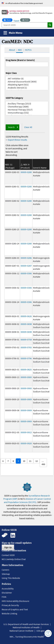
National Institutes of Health (26, 627)
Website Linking (9, 613)
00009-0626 (26, 316)
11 (30, 461)
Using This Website (11, 578)
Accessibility (8, 589)
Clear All (28, 127)
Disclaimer (7, 593)
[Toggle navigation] (13, 33)
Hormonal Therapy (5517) (27, 110)
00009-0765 (26, 347)
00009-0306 (26, 273)
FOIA (4, 597)
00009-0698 (26, 324)
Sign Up (8, 547)
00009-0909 (26, 399)
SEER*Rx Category (14, 98)
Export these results (17, 140)
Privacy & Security (10, 605)
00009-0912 (26, 432)
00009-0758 (26, 340)
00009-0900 (26, 377)
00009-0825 (26, 369)
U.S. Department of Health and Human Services (26, 624)
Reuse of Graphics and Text (15, 609)
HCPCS (28, 50)
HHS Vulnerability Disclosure (15, 601)
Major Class (11, 73)
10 (24, 461)
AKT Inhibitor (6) (27, 79)
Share (8, 20)
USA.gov (40, 631)
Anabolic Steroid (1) (27, 88)
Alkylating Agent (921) (27, 85)
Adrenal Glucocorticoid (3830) (27, 82)
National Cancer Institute (21, 631)
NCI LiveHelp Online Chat (14, 559)
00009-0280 (26, 172)
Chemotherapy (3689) (27, 107)
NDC (20, 50)
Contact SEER (8, 555)
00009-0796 (26, 358)
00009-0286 (26, 258)
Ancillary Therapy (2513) (27, 104)
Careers (5, 570)
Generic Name (40, 168)
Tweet (16, 21)
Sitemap (6, 574)
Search (11, 127)
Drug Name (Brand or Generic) (20, 60)
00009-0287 (26, 266)
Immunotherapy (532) (27, 113)
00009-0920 (26, 443)
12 (37, 461)
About (12, 50)
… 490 (43, 463)
